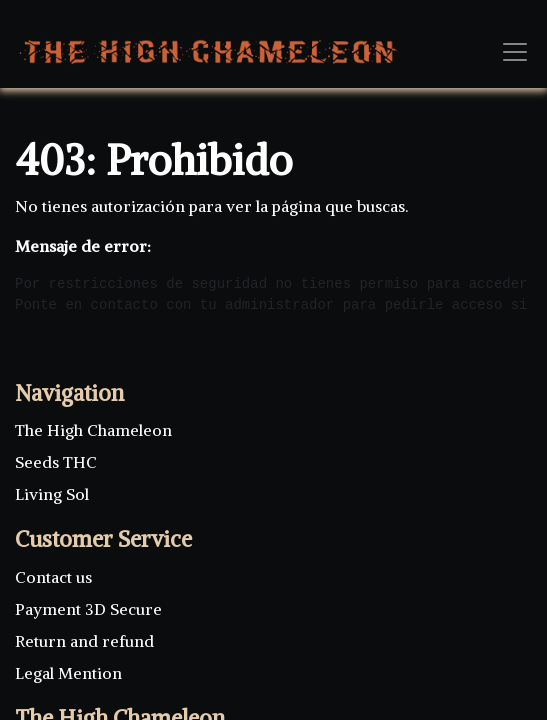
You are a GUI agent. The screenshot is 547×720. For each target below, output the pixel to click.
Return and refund (84, 641)
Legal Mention (68, 673)
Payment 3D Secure (88, 609)
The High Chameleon (93, 430)
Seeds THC (56, 462)
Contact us (55, 577)
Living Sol (52, 494)
